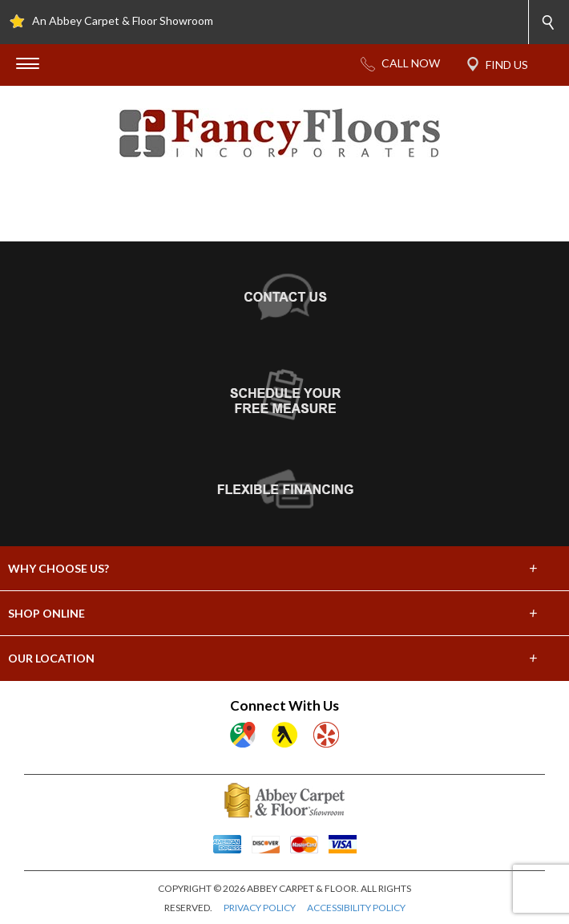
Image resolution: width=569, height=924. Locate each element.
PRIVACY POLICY (260, 908)
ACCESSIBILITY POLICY (356, 908)
